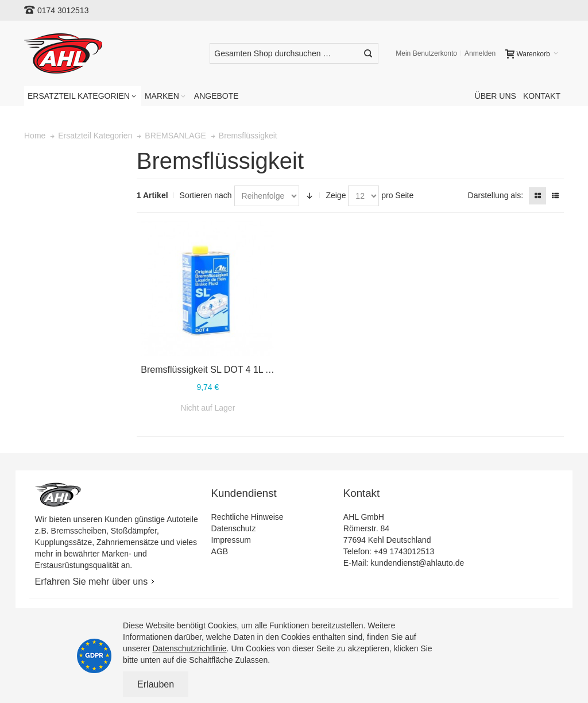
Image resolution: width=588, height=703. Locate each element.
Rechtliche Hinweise (247, 517)
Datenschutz (234, 528)
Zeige (336, 195)
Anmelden (480, 53)
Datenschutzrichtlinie (189, 648)
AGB (220, 551)
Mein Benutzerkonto (426, 53)
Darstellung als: (496, 195)
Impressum (231, 540)
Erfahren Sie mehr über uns (92, 582)
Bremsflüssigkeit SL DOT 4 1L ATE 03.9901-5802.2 (245, 370)
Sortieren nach (206, 195)
